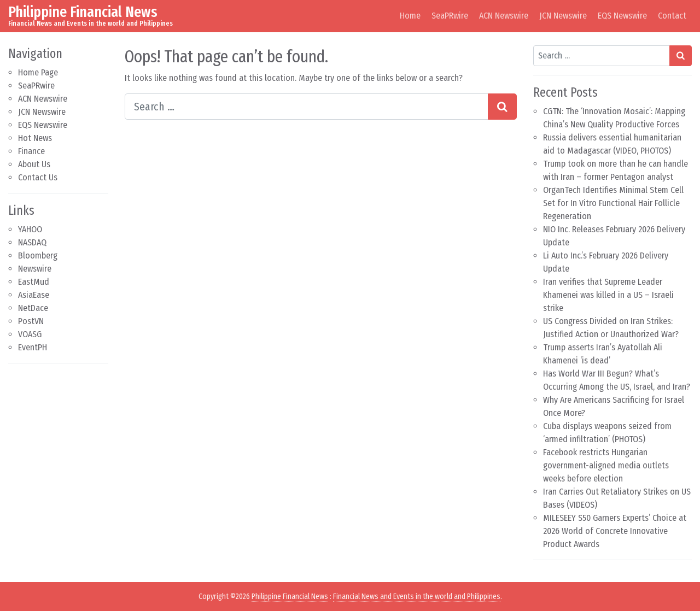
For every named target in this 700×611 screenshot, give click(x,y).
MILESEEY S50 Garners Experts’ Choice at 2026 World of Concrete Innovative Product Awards (615, 531)
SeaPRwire (450, 16)
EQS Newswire (622, 16)
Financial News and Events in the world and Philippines (417, 597)
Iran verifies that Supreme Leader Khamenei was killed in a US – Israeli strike (608, 295)
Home (410, 16)
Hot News (35, 138)
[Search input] (307, 107)
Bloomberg (38, 255)
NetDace (33, 308)
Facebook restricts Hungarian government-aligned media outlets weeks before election (606, 465)
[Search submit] (502, 107)
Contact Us (38, 177)
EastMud (34, 282)
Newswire (35, 269)
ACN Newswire (504, 16)
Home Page (38, 72)
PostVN (31, 321)
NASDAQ (32, 242)
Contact (672, 16)
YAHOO (30, 229)
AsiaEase (34, 295)
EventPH (33, 347)
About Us (34, 164)
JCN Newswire (563, 16)
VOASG (30, 334)
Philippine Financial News (83, 12)
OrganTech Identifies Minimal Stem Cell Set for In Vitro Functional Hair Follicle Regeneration (613, 203)
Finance (31, 151)
